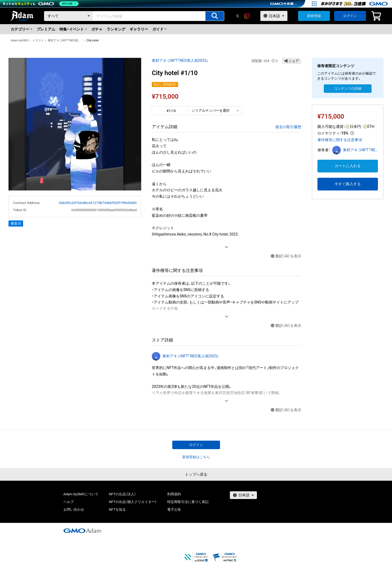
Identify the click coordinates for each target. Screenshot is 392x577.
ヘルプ (69, 502)
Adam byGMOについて (81, 494)
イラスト (38, 40)
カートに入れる (348, 166)
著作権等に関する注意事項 (340, 140)
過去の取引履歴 (288, 127)
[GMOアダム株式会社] (82, 531)
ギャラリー (139, 29)
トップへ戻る (196, 474)
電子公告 (174, 509)
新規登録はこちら (196, 457)
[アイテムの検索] (215, 16)
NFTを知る (117, 509)
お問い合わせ (74, 509)
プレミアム (46, 29)
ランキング (116, 29)
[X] (238, 16)
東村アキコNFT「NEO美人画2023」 (65, 40)
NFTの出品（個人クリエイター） (133, 502)
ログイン (350, 16)
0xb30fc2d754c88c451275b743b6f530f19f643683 (98, 203)
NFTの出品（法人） (122, 494)
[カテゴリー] (68, 16)
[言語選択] (274, 16)
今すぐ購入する (348, 184)
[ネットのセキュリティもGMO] (41, 4)
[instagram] (247, 16)
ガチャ (97, 29)
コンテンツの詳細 (348, 88)
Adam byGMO (20, 40)
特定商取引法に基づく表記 (188, 502)
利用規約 (174, 494)
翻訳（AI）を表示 (286, 256)
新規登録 (314, 16)
